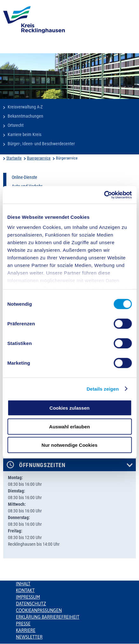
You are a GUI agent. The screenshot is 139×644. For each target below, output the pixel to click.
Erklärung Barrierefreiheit (48, 617)
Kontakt (25, 590)
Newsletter (29, 637)
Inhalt (23, 584)
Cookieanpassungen (39, 610)
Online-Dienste (24, 177)
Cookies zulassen (70, 408)
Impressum (28, 597)
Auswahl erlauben (69, 426)
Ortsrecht (16, 125)
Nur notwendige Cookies (70, 445)
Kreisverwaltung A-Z (25, 107)
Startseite (14, 158)
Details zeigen (103, 389)
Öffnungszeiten (42, 465)
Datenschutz (31, 604)
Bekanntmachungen (25, 116)
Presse (23, 624)
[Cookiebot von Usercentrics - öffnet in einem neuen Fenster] (104, 195)
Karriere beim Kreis (24, 134)
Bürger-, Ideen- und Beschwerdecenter (41, 144)
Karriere (26, 630)
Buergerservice (39, 158)
